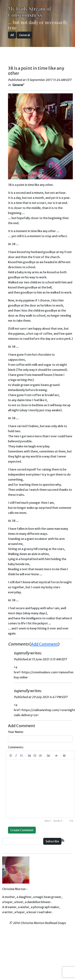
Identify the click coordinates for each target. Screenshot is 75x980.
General (24, 35)
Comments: (16, 747)
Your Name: (16, 732)
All (12, 35)
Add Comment (44, 644)
